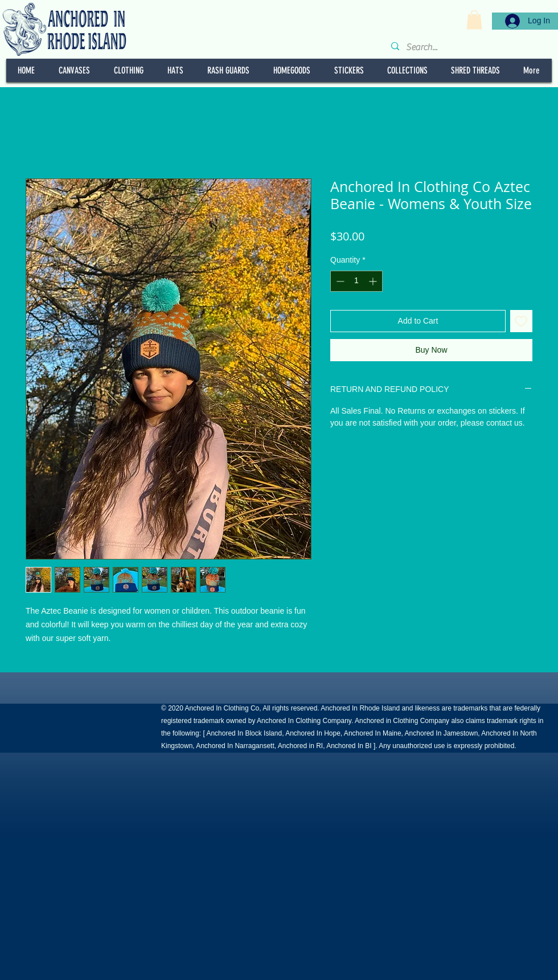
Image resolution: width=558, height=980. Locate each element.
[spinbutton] (356, 281)
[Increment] (374, 281)
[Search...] (470, 47)
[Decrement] (339, 281)
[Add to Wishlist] (521, 321)
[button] (474, 20)
